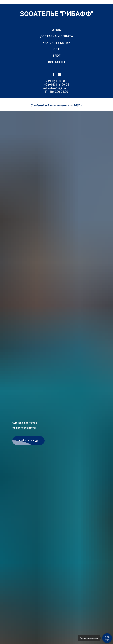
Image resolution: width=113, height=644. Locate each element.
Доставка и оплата (57, 36)
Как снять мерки (57, 43)
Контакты (56, 62)
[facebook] (54, 75)
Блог (56, 56)
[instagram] (59, 75)
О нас (56, 30)
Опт (57, 49)
